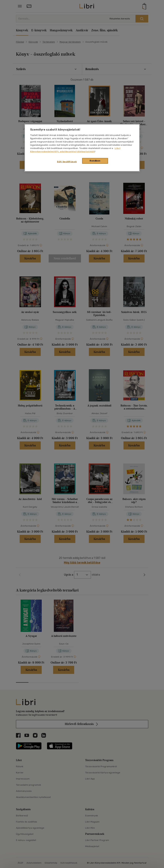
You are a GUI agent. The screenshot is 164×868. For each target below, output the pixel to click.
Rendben (95, 161)
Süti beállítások (67, 162)
